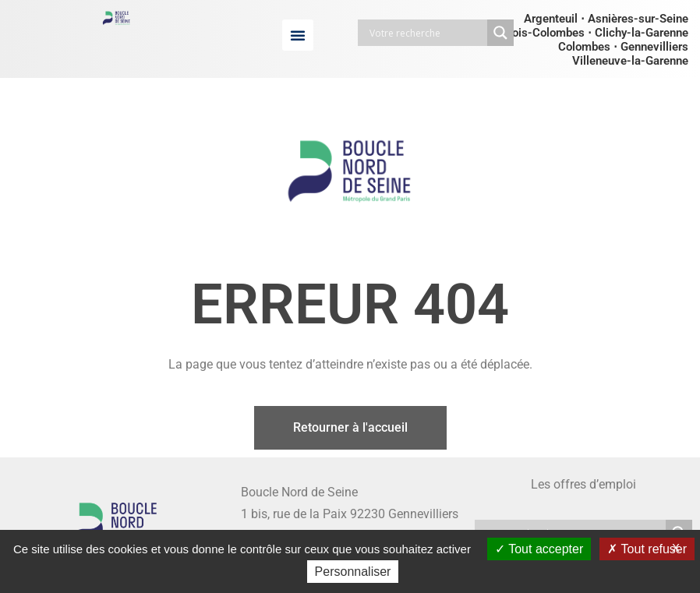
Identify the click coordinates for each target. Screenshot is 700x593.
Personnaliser (353, 572)
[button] (298, 35)
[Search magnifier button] (500, 33)
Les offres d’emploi (583, 484)
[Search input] (426, 33)
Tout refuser (647, 549)
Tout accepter (539, 549)
